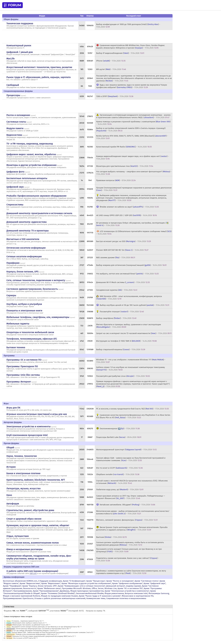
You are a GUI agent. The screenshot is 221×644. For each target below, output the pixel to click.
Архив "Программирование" (46, 591)
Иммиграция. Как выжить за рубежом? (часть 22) (30, 625)
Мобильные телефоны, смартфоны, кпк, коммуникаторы (38, 317)
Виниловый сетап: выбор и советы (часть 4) (28, 623)
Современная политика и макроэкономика (126, 598)
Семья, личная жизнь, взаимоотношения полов (33, 543)
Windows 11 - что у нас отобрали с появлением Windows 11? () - (131, 361)
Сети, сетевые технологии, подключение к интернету (36, 280)
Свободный (13, 85)
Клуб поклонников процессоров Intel (27, 435)
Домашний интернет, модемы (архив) (123, 586)
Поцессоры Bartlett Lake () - (119, 437)
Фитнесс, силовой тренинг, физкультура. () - (127, 520)
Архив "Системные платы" (147, 581)
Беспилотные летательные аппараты (27, 178)
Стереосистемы (15, 205)
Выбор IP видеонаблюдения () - (120, 53)
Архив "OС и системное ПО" (130, 588)
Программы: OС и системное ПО (24, 360)
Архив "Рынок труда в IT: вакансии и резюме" (100, 596)
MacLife (11, 59)
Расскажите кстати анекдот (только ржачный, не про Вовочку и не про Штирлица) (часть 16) (46, 627)
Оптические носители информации (26, 248)
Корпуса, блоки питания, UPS (22, 272)
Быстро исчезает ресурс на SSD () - (124, 241)
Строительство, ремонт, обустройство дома (30, 510)
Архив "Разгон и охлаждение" (120, 581)
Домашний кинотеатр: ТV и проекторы (28, 231)
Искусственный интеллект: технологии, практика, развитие (39, 67)
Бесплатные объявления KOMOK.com (20, 581)
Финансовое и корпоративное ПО (138, 596)
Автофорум (13, 504)
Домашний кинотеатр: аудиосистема (27, 222)
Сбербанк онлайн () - (118, 474)
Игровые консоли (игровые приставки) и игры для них (37, 414)
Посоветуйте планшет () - (122, 312)
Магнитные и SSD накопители (23, 239)
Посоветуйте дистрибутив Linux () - (123, 376)
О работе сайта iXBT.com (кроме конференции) (32, 571)
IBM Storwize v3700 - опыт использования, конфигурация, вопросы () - (129, 298)
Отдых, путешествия (18, 536)
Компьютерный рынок (19, 45)
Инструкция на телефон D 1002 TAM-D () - (126, 341)
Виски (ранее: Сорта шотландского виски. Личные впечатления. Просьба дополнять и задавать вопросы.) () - (132, 529)
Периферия (13, 263)
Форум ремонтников (114, 593)
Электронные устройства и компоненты (29, 426)
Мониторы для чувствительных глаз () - (125, 166)
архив (23, 96)
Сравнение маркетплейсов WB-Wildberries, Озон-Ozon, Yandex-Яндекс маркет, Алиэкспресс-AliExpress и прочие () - (130, 47)
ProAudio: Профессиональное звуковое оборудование (36, 196)
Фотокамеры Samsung (159, 593)
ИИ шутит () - (111, 69)
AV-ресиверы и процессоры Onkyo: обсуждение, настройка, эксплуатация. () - (132, 224)
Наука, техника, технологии (22, 456)
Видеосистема (14, 135)
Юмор (9, 621)
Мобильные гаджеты (18, 324)
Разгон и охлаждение (18, 115)
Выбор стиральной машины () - (121, 349)
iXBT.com (33, 573)
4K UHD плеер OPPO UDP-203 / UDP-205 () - (127, 215)
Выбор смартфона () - (116, 318)
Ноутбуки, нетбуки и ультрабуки (24, 304)
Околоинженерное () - (120, 429)
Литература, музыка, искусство (24, 488)
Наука (9, 632)
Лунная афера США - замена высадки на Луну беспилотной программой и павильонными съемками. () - (131, 459)
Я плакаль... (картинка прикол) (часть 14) (27, 621)
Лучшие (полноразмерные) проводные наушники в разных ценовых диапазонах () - (134, 189)
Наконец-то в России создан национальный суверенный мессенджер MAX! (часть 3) (43, 636)
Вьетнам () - (111, 537)
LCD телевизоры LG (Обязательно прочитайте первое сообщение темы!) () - (134, 233)
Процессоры (13, 95)
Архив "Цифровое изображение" (127, 583)
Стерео (9, 623)
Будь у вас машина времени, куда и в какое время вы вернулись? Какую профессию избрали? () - (132, 86)
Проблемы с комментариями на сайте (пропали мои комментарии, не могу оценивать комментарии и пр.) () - (131, 572)
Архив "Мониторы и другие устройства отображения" (86, 583)
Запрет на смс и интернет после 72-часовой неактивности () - (134, 333)
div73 (81, 611)
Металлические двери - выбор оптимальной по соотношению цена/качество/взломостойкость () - (133, 512)
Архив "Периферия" (12, 586)
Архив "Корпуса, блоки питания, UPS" (40, 586)
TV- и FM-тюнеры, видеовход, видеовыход (30, 144)
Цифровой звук (15, 187)
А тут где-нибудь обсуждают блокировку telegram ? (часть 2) (34, 631)
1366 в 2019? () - (115, 96)
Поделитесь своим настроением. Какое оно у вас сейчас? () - (128, 559)
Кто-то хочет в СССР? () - (119, 468)
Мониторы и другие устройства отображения (31, 165)
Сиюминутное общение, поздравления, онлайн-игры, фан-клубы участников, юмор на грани (39, 557)
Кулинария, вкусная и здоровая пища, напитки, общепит (38, 525)
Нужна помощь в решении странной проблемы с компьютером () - (133, 123)
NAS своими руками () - (116, 257)
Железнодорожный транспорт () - (126, 450)
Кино (9, 495)
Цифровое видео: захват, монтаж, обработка (31, 154)
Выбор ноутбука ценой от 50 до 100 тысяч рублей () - (134, 305)
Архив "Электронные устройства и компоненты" (127, 591)
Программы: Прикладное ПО (22, 366)
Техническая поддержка (20, 23)
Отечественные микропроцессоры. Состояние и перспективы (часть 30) (42, 629)
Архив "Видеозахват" (51, 583)
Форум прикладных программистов (87, 591)
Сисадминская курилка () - (117, 290)
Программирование (23, 591)
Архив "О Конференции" (74, 581)
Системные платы (16, 122)
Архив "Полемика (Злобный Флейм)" (58, 593)
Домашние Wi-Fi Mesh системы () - (123, 282)
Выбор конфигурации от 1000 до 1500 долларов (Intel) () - (128, 26)
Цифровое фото (15, 172)
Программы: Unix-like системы (23, 375)
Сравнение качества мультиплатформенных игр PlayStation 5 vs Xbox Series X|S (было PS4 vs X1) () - (133, 416)
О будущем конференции (50, 581)
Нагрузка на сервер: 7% (95, 611)
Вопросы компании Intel (136, 593)
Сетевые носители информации (24, 256)
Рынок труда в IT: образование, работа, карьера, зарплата (39, 77)
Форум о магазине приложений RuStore (22, 596)
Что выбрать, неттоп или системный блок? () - (127, 274)
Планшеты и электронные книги (24, 311)
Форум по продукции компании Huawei (59, 596)
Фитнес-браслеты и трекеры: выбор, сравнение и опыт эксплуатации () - (129, 326)
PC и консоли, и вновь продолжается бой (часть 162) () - (133, 409)
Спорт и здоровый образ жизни (24, 519)
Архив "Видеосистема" (30, 583)
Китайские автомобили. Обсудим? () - (127, 505)
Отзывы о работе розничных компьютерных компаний (60, 598)
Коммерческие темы (96, 598)
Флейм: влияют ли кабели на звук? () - (129, 207)
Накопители (11, 634)
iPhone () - (111, 61)
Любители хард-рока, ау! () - (120, 490)
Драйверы (65, 591)
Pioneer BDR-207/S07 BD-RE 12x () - (122, 250)
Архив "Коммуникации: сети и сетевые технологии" (82, 586)
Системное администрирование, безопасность (32, 289)
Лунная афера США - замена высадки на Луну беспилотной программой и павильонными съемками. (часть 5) (52, 632)
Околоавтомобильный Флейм (90, 593)
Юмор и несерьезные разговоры (25, 549)
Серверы (11, 295)
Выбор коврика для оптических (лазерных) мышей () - (131, 265)
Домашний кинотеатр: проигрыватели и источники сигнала (39, 213)
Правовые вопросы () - (116, 180)
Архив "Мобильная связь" (49, 588)
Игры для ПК (13, 408)
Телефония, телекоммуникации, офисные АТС (32, 339)
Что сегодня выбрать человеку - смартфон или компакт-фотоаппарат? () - (134, 173)
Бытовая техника (16, 347)
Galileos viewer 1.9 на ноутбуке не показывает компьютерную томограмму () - (131, 369)
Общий (10, 447)
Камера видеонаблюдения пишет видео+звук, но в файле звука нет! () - (133, 158)
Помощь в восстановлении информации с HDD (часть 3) (36, 634)
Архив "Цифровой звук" (155, 583)
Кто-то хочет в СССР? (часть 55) (24, 638)
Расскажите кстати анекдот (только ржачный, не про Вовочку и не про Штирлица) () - (129, 550)
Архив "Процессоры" (96, 581)
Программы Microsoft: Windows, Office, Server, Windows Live (89, 588)
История (11, 467)
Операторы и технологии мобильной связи (30, 332)
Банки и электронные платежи (23, 473)
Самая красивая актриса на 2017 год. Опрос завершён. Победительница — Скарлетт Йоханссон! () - (131, 497)
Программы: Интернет (19, 382)
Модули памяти (15, 128)
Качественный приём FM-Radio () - (124, 147)
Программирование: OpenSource (18, 598)
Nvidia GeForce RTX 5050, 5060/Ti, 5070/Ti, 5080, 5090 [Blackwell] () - (132, 137)
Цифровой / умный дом (20, 52)
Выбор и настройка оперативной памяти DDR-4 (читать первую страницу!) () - (131, 129)
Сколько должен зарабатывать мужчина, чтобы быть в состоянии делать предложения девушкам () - (130, 544)
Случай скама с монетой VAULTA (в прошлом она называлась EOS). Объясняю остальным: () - (132, 482)
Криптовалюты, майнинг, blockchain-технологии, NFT (36, 480)
